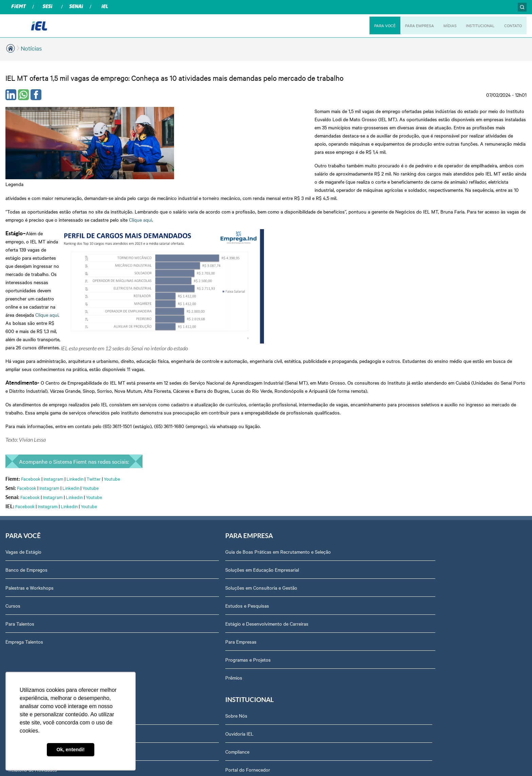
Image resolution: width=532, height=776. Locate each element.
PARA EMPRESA (414, 25)
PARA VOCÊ (378, 25)
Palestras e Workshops (30, 450)
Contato (409, 576)
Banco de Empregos (26, 432)
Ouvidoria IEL (414, 432)
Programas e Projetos (163, 522)
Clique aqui (271, 179)
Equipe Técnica (416, 540)
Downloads (412, 558)
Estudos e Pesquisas (162, 468)
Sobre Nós (411, 414)
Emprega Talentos (24, 504)
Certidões (410, 522)
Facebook (31, 340)
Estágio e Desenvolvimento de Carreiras (181, 486)
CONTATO (512, 25)
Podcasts (280, 414)
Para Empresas (155, 504)
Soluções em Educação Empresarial (177, 432)
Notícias (31, 48)
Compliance (412, 450)
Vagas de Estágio (23, 414)
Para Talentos (20, 486)
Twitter (94, 340)
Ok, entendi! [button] (70, 750)
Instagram (53, 340)
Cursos (13, 468)
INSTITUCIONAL (477, 25)
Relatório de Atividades (294, 468)
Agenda (408, 504)
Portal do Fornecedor (423, 468)
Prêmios (148, 540)
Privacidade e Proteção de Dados (435, 486)
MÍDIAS (446, 25)
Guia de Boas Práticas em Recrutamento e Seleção (193, 414)
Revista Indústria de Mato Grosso (305, 450)
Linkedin (75, 340)
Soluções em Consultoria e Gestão (176, 450)
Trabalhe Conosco (419, 594)
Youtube (112, 340)
